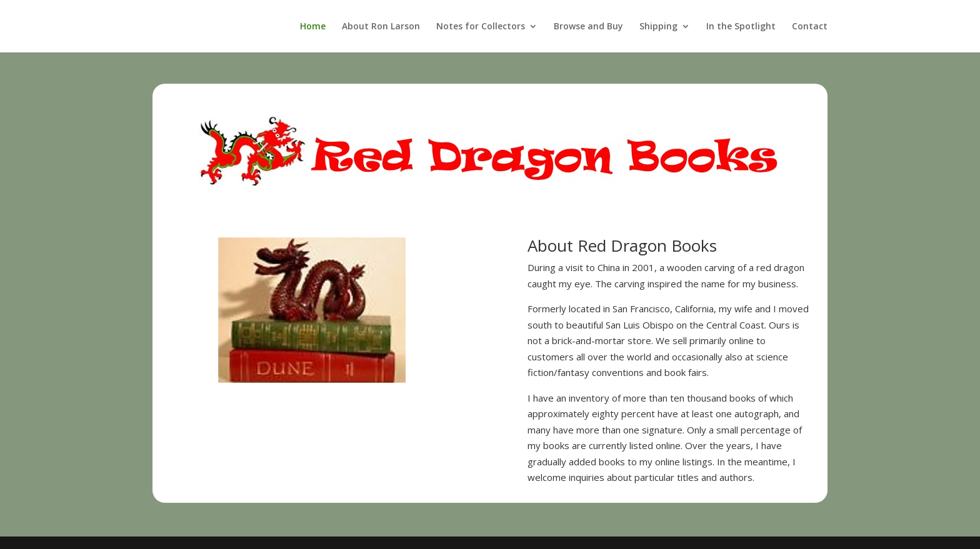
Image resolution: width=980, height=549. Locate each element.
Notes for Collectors (481, 27)
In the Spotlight (741, 27)
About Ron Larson (381, 27)
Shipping (658, 27)
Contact (810, 27)
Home (313, 27)
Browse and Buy (588, 27)
